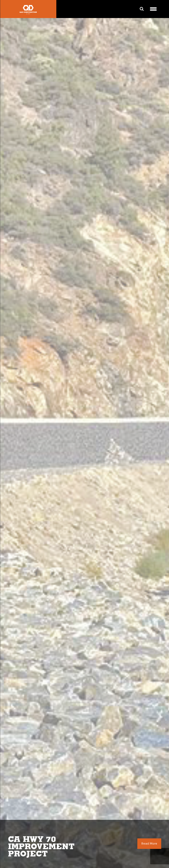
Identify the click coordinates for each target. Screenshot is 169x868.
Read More (149, 844)
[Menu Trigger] (153, 9)
